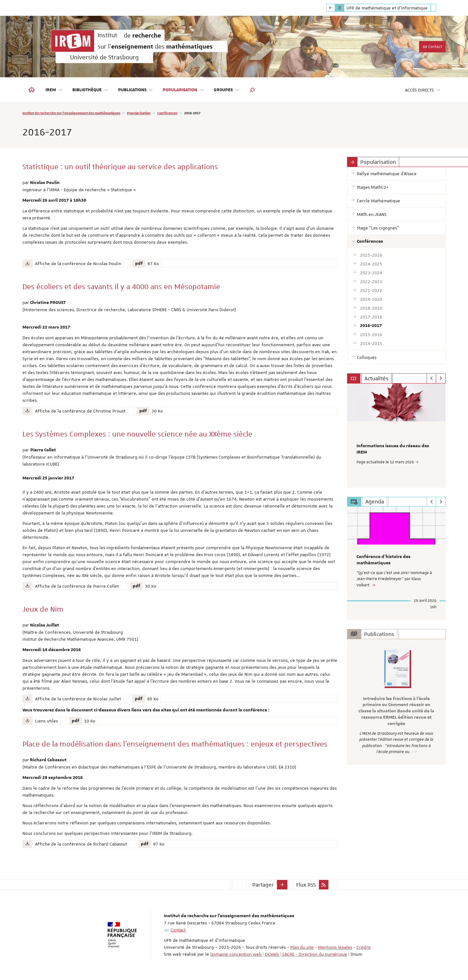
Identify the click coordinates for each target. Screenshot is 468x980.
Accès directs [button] (423, 90)
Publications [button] (136, 90)
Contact (432, 47)
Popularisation (139, 113)
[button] (252, 90)
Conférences (167, 113)
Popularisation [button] (183, 90)
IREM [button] (54, 90)
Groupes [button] (227, 90)
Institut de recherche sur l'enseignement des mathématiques (71, 113)
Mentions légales (335, 947)
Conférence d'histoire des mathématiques (384, 560)
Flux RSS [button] (306, 885)
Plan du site (302, 947)
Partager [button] (263, 885)
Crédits (364, 947)
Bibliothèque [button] (90, 90)
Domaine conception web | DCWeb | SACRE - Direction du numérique (279, 954)
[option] (396, 435)
